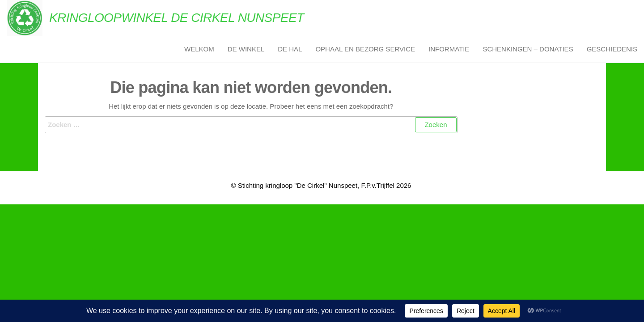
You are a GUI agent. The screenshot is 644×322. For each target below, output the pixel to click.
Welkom (199, 49)
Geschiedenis (612, 49)
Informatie (449, 49)
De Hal (290, 49)
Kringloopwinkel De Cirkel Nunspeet (177, 18)
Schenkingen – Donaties (528, 49)
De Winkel (246, 49)
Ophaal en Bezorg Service (365, 49)
